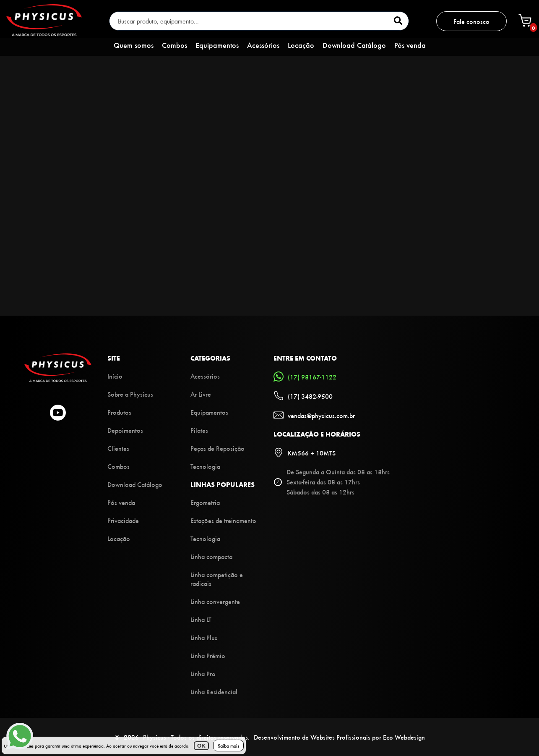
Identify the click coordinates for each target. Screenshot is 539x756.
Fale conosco (471, 21)
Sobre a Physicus (130, 394)
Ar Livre (201, 394)
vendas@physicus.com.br (314, 415)
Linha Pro (203, 674)
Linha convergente (215, 601)
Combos (174, 45)
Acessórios (263, 45)
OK (201, 746)
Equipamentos (217, 45)
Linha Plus (204, 637)
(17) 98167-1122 (305, 377)
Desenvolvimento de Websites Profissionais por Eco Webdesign (339, 737)
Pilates (199, 430)
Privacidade (123, 520)
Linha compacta (211, 556)
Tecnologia (205, 466)
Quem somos (134, 45)
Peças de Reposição (217, 448)
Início (115, 376)
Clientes (118, 448)
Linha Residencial (214, 692)
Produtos (119, 412)
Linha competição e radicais (217, 579)
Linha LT (201, 619)
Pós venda (410, 45)
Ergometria (205, 502)
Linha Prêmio (208, 655)
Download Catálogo (354, 45)
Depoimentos (125, 430)
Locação (301, 45)
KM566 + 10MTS (305, 453)
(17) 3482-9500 (303, 396)
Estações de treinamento (223, 520)
